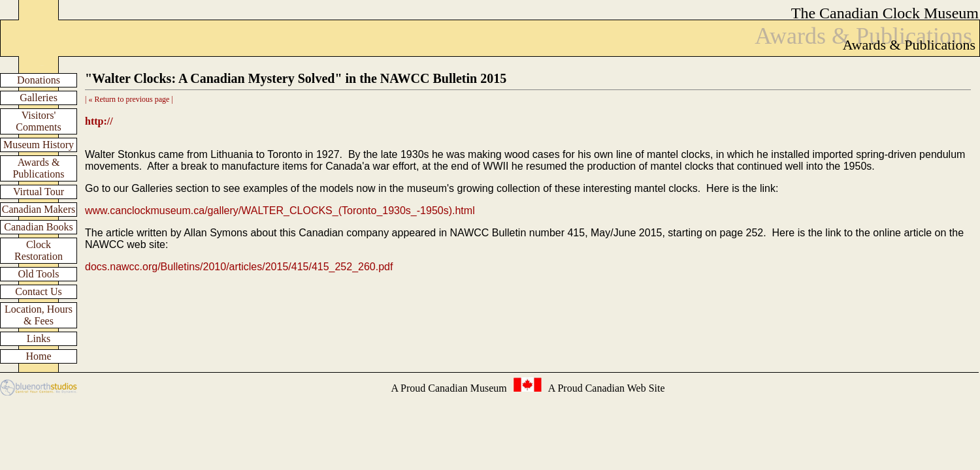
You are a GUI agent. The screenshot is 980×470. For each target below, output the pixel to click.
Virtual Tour (39, 192)
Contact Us (39, 291)
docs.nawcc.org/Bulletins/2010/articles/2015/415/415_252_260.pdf (239, 267)
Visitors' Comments (38, 121)
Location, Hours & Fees (39, 315)
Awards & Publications (38, 168)
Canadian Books (38, 227)
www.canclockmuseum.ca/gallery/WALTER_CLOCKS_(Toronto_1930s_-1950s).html (280, 211)
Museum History (39, 145)
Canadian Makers (39, 209)
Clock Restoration (39, 250)
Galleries (39, 98)
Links (39, 338)
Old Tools (38, 274)
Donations (39, 80)
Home (38, 356)
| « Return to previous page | (129, 99)
